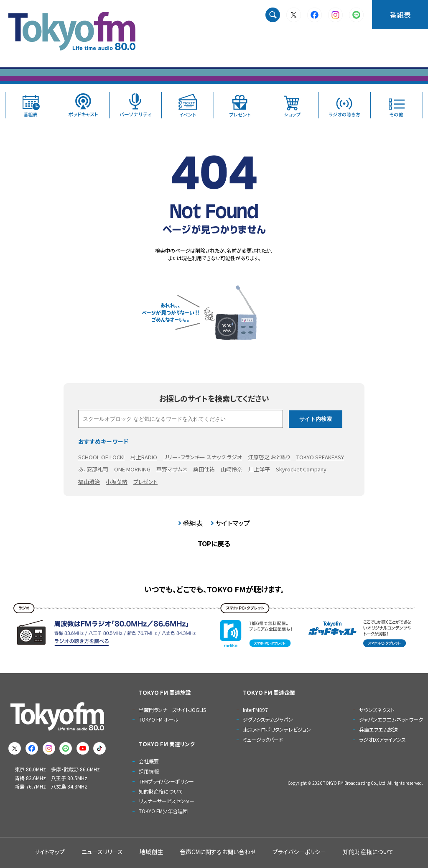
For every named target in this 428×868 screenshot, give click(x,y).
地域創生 (151, 852)
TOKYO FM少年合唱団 (163, 811)
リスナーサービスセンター (167, 801)
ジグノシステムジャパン (268, 719)
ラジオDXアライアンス (382, 739)
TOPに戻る (214, 543)
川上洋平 (259, 469)
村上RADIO (144, 457)
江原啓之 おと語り (269, 457)
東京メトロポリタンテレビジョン (277, 729)
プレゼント (145, 482)
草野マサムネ (172, 469)
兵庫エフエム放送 (378, 729)
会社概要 (149, 761)
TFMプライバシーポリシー (166, 781)
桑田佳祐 (204, 469)
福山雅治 (89, 482)
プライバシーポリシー (299, 852)
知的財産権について (161, 791)
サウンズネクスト (377, 710)
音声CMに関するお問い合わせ (218, 852)
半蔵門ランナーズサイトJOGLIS (172, 710)
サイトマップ (233, 523)
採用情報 (149, 771)
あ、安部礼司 (93, 469)
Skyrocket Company (301, 469)
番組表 (400, 14)
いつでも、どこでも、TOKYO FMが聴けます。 (214, 589)
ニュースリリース (102, 852)
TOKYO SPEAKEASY (320, 457)
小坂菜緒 (117, 482)
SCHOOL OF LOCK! (101, 457)
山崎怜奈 (232, 469)
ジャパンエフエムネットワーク (391, 719)
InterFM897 (255, 710)
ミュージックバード (263, 739)
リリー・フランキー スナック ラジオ (203, 457)
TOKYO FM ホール (159, 719)
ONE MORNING (132, 469)
